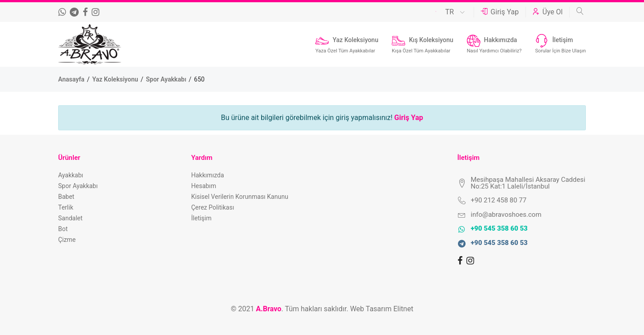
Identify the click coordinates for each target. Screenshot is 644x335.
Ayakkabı (71, 175)
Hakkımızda (208, 175)
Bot (63, 229)
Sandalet (70, 218)
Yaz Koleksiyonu (116, 79)
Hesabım (204, 186)
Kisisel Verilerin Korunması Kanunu (240, 197)
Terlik (66, 207)
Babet (66, 197)
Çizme (67, 240)
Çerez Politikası (213, 207)
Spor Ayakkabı (167, 79)
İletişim (202, 218)
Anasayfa (72, 79)
